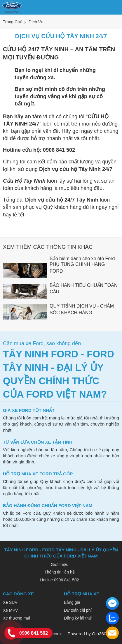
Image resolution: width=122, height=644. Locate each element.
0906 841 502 (34, 633)
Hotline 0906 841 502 (59, 580)
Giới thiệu (60, 564)
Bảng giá (72, 602)
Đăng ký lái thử (78, 618)
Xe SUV (10, 602)
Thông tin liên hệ (60, 572)
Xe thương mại (16, 618)
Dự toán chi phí (78, 610)
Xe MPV (10, 610)
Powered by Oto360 (87, 634)
